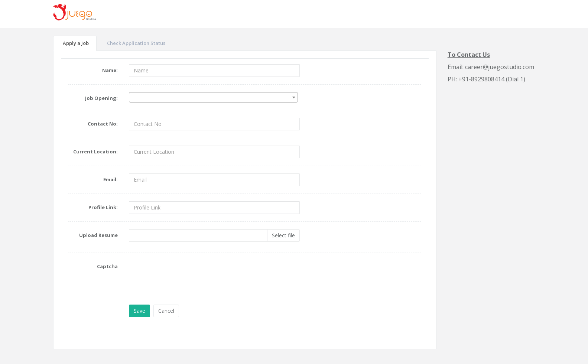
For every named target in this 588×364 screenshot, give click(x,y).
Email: (111, 179)
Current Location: (95, 152)
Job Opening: (101, 98)
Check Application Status (136, 43)
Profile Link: (103, 207)
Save (139, 311)
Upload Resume (98, 235)
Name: (110, 70)
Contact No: (103, 124)
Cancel (166, 311)
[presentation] (185, 275)
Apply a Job (76, 43)
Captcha (107, 266)
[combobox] (213, 97)
